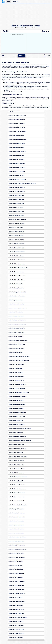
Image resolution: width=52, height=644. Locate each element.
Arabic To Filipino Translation (16, 232)
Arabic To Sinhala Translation (16, 529)
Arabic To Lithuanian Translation (17, 384)
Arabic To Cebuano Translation (17, 175)
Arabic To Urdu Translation (16, 605)
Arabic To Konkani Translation (17, 344)
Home (8, 2)
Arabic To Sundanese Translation (18, 549)
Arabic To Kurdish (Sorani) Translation (19, 360)
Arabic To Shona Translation (16, 521)
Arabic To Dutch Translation (16, 212)
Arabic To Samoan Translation (17, 497)
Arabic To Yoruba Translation (16, 634)
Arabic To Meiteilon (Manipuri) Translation (20, 429)
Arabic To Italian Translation (16, 316)
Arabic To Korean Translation (16, 348)
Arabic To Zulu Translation (16, 638)
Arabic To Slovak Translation (16, 533)
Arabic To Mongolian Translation (17, 437)
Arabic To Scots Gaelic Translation (18, 505)
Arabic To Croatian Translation (17, 192)
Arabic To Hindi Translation (16, 284)
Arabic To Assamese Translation (17, 131)
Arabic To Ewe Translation (16, 228)
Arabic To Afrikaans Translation (17, 115)
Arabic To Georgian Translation (17, 248)
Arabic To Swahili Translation (16, 553)
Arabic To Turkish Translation (16, 589)
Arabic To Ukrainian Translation (17, 601)
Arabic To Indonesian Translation (17, 308)
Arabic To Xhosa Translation (16, 625)
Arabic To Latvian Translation (16, 376)
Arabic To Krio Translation (16, 352)
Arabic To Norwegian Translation (17, 449)
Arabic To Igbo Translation (16, 300)
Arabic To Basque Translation (16, 147)
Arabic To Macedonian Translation (18, 396)
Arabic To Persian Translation (17, 469)
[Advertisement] (26, 14)
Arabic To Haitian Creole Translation (18, 268)
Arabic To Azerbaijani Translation (17, 139)
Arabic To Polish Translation (16, 473)
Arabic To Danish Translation (16, 200)
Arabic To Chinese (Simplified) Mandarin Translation (22, 183)
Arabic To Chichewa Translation (17, 179)
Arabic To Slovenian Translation (17, 537)
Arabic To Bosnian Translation (17, 163)
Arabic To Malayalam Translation (17, 413)
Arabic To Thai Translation (16, 577)
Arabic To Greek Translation (16, 256)
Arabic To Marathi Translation (17, 425)
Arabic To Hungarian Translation (17, 292)
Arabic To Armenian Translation (17, 127)
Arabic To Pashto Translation (16, 465)
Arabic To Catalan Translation (17, 171)
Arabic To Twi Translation (15, 597)
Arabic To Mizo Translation (16, 433)
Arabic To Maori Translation (16, 421)
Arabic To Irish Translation (16, 312)
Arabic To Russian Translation (17, 493)
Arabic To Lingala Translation (16, 380)
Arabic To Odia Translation (16, 453)
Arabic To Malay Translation (16, 408)
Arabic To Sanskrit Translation (17, 501)
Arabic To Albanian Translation (17, 119)
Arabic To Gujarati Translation (17, 264)
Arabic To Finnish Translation (16, 236)
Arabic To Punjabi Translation (16, 481)
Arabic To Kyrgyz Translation (16, 364)
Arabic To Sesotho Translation (17, 517)
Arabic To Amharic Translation (17, 123)
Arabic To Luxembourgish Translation (19, 392)
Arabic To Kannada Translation (17, 328)
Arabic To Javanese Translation (17, 324)
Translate (22, 55)
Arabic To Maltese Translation (17, 417)
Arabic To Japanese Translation (17, 320)
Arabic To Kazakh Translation (16, 332)
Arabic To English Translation (16, 216)
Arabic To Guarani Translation (17, 260)
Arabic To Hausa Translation (16, 272)
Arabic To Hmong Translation (16, 288)
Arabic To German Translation (17, 252)
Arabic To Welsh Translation (16, 621)
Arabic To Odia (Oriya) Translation (18, 457)
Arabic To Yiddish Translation (16, 630)
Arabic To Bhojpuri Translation (17, 159)
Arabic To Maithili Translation (16, 400)
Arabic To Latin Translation (16, 372)
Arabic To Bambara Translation (17, 143)
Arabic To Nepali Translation (16, 445)
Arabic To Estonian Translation (17, 224)
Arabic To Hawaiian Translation (17, 276)
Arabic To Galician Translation (17, 244)
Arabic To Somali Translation (16, 541)
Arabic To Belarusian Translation (17, 151)
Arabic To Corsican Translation (17, 187)
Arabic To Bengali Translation (16, 155)
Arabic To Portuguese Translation (18, 477)
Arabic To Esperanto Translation (17, 220)
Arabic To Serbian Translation (17, 513)
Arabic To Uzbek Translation (16, 613)
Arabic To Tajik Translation (16, 561)
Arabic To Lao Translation (15, 368)
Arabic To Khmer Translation (16, 336)
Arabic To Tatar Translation (16, 569)
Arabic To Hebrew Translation (17, 280)
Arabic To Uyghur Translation (16, 609)
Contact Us (15, 2)
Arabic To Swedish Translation (17, 557)
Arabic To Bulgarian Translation (17, 167)
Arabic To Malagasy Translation (17, 404)
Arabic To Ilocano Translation (16, 304)
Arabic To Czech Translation (16, 196)
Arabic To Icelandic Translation (17, 296)
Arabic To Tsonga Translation (16, 585)
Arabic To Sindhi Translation (16, 525)
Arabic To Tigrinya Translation (17, 581)
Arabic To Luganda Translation (17, 388)
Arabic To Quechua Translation (17, 485)
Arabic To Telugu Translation (16, 573)
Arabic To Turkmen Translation (17, 593)
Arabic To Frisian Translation (16, 240)
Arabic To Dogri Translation (16, 208)
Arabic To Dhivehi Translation (16, 204)
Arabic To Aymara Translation (16, 135)
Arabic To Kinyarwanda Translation (18, 340)
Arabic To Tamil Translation (16, 565)
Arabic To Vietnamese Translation (18, 617)
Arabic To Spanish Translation (17, 545)
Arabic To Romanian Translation (17, 489)
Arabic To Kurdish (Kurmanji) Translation (19, 356)
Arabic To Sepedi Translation (16, 509)
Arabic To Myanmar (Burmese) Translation (20, 441)
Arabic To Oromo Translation (16, 461)
